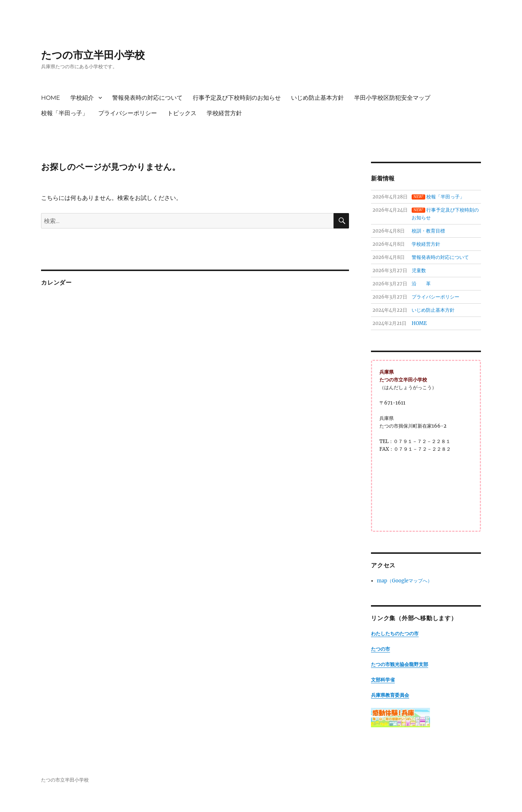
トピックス (182, 113)
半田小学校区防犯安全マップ (392, 98)
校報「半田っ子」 (65, 113)
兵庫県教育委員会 (390, 695)
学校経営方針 (224, 113)
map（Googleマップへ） (405, 581)
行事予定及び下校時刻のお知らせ (237, 98)
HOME (51, 98)
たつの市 (381, 649)
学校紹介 (82, 98)
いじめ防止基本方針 (317, 98)
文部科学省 (383, 680)
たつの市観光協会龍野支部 (400, 664)
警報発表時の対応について (147, 98)
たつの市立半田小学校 (93, 55)
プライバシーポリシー (128, 113)
